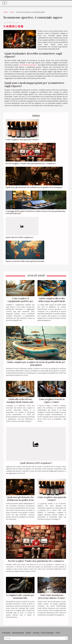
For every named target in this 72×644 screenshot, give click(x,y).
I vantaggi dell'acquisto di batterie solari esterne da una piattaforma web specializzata (35, 212)
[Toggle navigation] (4, 3)
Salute (28, 633)
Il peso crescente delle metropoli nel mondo (25, 261)
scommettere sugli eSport (28, 65)
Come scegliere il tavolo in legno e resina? (52, 401)
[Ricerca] (36, 638)
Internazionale (18, 633)
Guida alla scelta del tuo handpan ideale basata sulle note (20, 402)
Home (6, 12)
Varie (12, 12)
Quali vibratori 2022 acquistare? (20, 237)
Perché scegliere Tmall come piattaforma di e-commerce (31, 163)
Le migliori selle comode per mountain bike (20, 597)
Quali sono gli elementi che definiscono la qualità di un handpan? (34, 187)
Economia (6, 633)
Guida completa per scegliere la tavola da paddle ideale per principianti (36, 364)
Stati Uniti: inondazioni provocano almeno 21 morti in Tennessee (52, 598)
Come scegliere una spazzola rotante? (22, 140)
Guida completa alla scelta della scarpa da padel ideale (52, 300)
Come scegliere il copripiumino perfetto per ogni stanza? (20, 301)
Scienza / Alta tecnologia (43, 633)
